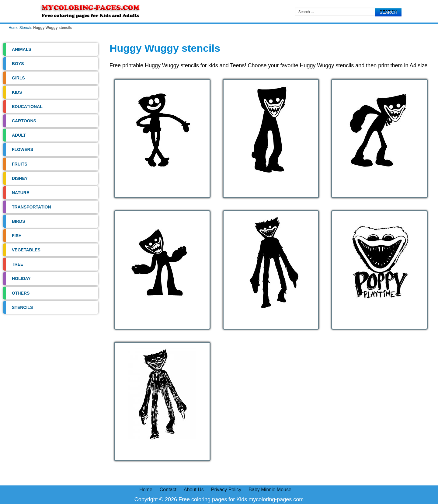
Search (388, 12)
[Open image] (162, 138)
